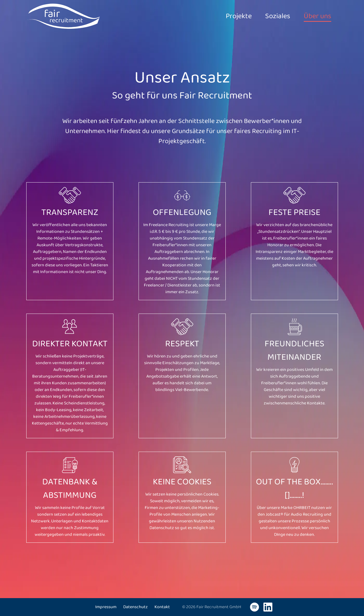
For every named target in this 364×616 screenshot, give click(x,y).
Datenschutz (135, 607)
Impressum (106, 607)
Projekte (228, 16)
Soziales (271, 16)
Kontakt (162, 607)
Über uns (315, 16)
